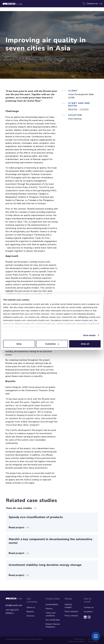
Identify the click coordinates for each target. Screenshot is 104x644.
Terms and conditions (50, 614)
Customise (52, 344)
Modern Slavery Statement (53, 625)
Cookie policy (79, 639)
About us (31, 607)
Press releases (71, 611)
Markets (30, 612)
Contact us (92, 4)
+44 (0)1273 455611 (12, 612)
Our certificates (53, 620)
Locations (88, 612)
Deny (19, 344)
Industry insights (68, 606)
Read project (17, 527)
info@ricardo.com (14, 605)
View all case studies (19, 508)
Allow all (85, 344)
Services (30, 616)
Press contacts (71, 616)
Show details (89, 335)
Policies (49, 609)
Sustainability (52, 604)
